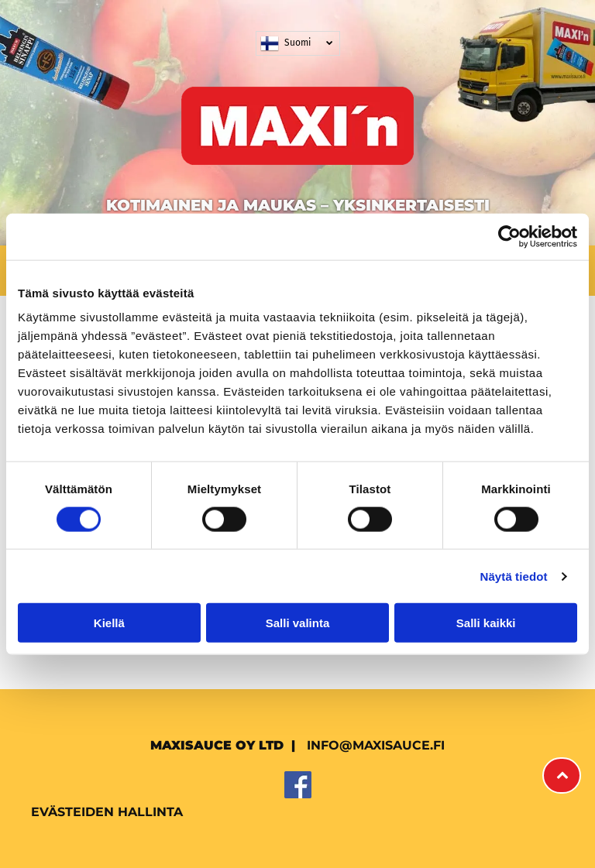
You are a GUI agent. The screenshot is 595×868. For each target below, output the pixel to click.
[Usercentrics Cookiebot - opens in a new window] (509, 236)
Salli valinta (298, 623)
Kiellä (109, 623)
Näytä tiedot (514, 576)
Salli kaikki (486, 623)
